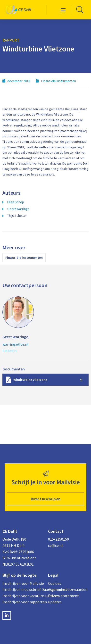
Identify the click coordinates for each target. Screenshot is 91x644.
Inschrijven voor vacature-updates (23, 596)
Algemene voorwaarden (68, 589)
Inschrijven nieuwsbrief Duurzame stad (23, 589)
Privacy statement (63, 596)
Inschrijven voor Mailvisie (23, 583)
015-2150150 (58, 539)
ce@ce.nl (55, 545)
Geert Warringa (18, 209)
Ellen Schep (16, 202)
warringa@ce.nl (15, 344)
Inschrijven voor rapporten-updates (23, 602)
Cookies (55, 583)
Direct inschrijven (46, 499)
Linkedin (9, 351)
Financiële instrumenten (24, 258)
